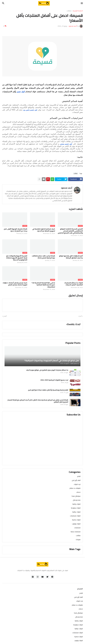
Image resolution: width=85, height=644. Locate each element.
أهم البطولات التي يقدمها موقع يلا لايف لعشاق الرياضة (71, 257)
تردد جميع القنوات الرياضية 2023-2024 (54, 380)
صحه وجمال (77, 500)
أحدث (80, 316)
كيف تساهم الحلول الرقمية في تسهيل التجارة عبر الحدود (44, 230)
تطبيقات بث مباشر (75, 488)
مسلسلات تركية (76, 532)
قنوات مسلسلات (75, 516)
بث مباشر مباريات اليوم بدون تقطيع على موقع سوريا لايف (47, 370)
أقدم (5, 316)
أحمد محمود (67, 188)
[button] (82, 3)
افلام (79, 477)
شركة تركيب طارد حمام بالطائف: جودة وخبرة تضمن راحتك (43, 257)
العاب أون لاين (76, 480)
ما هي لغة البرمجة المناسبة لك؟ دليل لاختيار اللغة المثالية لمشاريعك (43, 285)
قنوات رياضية (76, 504)
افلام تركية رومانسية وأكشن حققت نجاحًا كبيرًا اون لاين (48, 390)
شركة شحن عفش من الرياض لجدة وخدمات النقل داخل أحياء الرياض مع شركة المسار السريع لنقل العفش (38, 401)
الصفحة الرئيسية (78, 11)
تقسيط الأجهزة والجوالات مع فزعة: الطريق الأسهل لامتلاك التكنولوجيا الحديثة (17, 258)
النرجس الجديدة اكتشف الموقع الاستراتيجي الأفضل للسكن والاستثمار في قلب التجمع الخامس (70, 231)
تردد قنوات (77, 484)
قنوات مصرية (76, 520)
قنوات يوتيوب (76, 524)
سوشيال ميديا (76, 496)
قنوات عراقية (76, 512)
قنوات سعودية (76, 508)
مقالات (69, 11)
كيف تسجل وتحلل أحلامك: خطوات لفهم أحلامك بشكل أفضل (15, 284)
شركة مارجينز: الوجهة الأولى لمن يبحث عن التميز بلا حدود (15, 230)
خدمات (78, 492)
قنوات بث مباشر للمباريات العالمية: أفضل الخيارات (74, 284)
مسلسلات (77, 528)
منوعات (78, 539)
